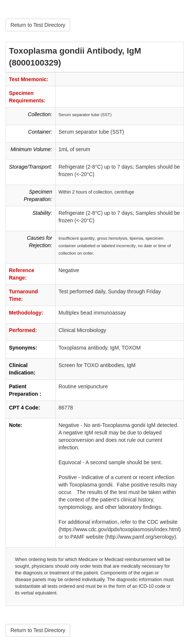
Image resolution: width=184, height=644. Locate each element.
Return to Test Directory (38, 25)
